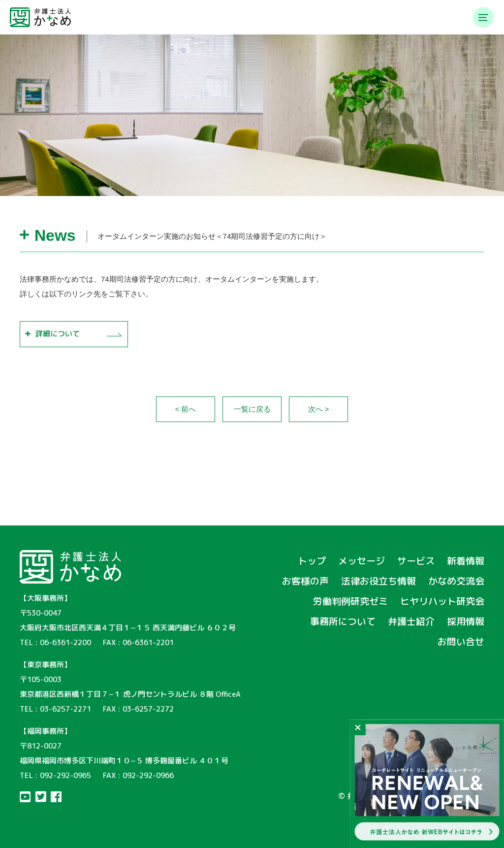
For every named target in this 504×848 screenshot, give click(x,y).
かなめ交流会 (456, 581)
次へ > (319, 409)
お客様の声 (305, 581)
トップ (312, 561)
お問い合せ (461, 642)
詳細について (58, 334)
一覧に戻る (252, 409)
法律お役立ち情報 (378, 581)
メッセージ (362, 561)
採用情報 (466, 621)
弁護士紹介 (411, 621)
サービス (416, 561)
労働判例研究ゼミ (350, 601)
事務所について (343, 621)
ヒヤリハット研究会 (442, 601)
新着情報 (466, 561)
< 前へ (186, 409)
